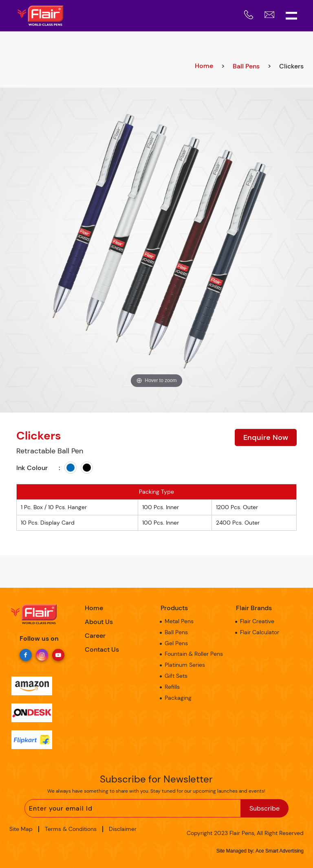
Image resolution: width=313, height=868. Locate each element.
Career (95, 636)
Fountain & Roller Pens (194, 654)
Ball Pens (246, 66)
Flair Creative (257, 621)
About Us (99, 622)
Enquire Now (266, 437)
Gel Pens (176, 643)
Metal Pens (179, 621)
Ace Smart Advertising (280, 851)
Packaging (178, 698)
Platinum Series (185, 665)
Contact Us (102, 649)
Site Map (21, 829)
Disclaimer (123, 829)
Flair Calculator (260, 632)
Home (204, 66)
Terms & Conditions (71, 829)
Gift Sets (176, 676)
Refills (172, 687)
